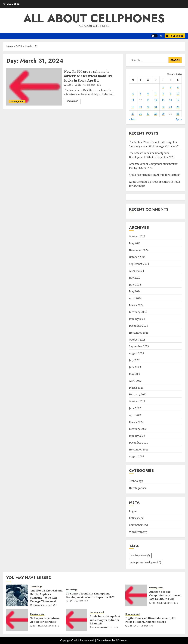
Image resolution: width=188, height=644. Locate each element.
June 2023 (135, 367)
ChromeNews (104, 640)
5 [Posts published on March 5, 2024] (140, 94)
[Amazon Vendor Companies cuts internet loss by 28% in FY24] (136, 595)
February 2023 (138, 394)
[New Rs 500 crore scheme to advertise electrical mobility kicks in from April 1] (34, 87)
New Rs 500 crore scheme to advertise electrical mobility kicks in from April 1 (88, 76)
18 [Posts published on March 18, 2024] (133, 107)
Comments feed (138, 525)
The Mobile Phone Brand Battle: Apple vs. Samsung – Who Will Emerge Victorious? (46, 596)
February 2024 (138, 312)
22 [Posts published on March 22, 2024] (163, 107)
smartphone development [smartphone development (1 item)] (146, 562)
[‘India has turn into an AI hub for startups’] (17, 620)
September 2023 (139, 346)
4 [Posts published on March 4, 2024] (133, 94)
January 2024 (137, 319)
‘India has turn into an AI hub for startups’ (154, 175)
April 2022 (135, 415)
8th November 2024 (138, 626)
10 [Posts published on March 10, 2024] (178, 94)
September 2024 (139, 264)
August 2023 (136, 353)
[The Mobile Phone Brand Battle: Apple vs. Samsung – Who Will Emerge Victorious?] (17, 595)
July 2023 (135, 360)
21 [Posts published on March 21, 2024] (156, 107)
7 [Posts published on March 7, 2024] (156, 94)
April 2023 (135, 381)
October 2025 (137, 236)
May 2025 (135, 243)
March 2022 (136, 422)
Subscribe (174, 36)
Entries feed (136, 518)
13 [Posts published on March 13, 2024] (148, 100)
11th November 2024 (162, 603)
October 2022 (137, 401)
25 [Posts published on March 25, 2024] (133, 114)
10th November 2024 (43, 626)
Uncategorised (17, 101)
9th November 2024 (102, 628)
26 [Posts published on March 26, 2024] (140, 114)
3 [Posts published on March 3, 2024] (178, 87)
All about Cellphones (94, 18)
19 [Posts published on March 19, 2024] (140, 107)
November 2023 (139, 333)
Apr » (179, 119)
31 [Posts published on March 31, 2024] (178, 114)
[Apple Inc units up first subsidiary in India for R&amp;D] (77, 620)
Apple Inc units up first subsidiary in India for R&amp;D (105, 620)
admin (70, 85)
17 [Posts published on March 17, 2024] (178, 100)
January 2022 (137, 436)
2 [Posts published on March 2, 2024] (171, 87)
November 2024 (139, 250)
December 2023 (138, 326)
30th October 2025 (42, 606)
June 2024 (135, 285)
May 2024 (135, 291)
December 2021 (138, 443)
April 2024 (135, 298)
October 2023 (137, 340)
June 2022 (135, 408)
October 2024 (137, 257)
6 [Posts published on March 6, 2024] (148, 94)
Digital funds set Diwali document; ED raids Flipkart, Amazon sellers (150, 620)
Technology (136, 481)
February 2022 (138, 429)
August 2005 (136, 456)
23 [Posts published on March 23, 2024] (170, 107)
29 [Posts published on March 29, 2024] (163, 114)
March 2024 (136, 305)
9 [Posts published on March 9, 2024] (171, 94)
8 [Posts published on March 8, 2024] (163, 94)
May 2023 (135, 374)
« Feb (132, 119)
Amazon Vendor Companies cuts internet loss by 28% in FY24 (165, 595)
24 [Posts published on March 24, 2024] (178, 107)
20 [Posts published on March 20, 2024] (148, 107)
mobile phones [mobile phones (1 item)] (140, 555)
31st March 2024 (86, 85)
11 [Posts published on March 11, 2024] (133, 100)
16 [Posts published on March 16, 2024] (170, 100)
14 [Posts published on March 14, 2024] (156, 100)
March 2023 (136, 388)
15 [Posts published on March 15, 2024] (163, 100)
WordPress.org (138, 532)
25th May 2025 (76, 601)
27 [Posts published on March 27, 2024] (148, 114)
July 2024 (135, 278)
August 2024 (136, 271)
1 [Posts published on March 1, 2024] (163, 87)
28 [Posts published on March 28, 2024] (156, 114)
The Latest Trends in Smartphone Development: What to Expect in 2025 (90, 595)
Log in (133, 511)
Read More (72, 101)
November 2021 (139, 450)
